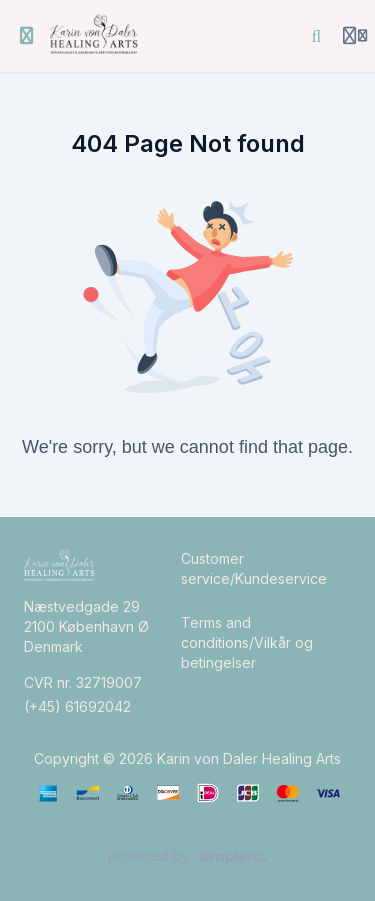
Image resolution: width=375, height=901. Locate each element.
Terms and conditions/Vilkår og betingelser (247, 642)
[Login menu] (355, 36)
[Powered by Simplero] (187, 857)
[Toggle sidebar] (27, 36)
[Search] (317, 36)
